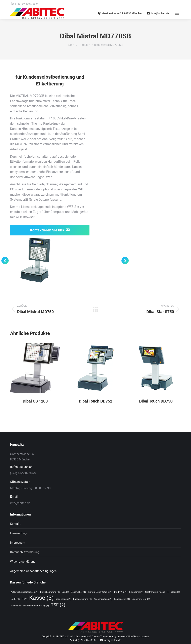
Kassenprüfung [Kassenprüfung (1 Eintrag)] (103, 599)
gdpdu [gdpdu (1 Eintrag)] (175, 592)
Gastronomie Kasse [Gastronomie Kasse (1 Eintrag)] (157, 592)
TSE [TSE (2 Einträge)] (58, 605)
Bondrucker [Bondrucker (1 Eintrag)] (78, 592)
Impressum (18, 543)
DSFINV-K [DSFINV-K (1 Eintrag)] (121, 592)
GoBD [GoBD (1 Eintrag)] (15, 599)
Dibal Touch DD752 (95, 401)
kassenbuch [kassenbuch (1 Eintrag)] (63, 599)
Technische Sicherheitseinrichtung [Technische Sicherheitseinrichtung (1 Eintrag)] (30, 606)
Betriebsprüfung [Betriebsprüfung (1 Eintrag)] (50, 592)
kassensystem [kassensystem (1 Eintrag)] (141, 599)
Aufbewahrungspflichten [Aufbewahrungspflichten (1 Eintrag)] (24, 592)
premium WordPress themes (133, 636)
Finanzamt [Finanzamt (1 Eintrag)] (136, 592)
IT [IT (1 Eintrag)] (24, 599)
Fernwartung (18, 533)
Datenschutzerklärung (25, 552)
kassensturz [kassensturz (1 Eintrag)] (122, 599)
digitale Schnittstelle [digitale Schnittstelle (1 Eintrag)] (100, 592)
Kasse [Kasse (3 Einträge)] (41, 598)
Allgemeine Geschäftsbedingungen (33, 571)
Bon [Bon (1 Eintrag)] (65, 592)
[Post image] (35, 368)
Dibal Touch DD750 (156, 401)
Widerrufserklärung (23, 562)
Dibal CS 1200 (35, 401)
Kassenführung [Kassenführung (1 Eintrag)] (82, 599)
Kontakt (15, 524)
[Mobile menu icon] (177, 13)
